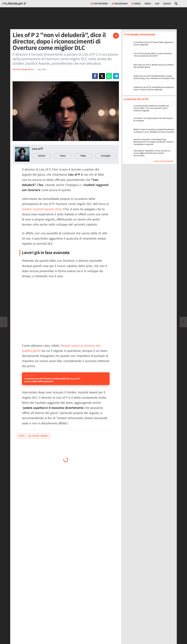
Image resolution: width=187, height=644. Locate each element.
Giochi (167, 4)
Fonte (22, 444)
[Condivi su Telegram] (116, 76)
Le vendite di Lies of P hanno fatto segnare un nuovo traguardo (154, 43)
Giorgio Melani (28, 69)
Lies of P (37, 149)
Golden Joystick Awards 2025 (42, 209)
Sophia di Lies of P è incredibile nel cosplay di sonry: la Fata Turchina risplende (154, 88)
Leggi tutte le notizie (164, 161)
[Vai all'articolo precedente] (183, 322)
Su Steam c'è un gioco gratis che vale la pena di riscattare (153, 119)
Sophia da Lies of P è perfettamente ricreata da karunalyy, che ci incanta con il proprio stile (154, 77)
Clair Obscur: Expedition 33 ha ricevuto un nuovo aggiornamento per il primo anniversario (152, 153)
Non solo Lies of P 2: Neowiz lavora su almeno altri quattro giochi (154, 66)
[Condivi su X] (102, 76)
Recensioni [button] (120, 4)
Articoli (42, 156)
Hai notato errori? (38, 444)
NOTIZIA (16, 69)
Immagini (106, 156)
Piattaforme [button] (99, 4)
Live (157, 4)
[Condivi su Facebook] (95, 76)
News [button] (136, 4)
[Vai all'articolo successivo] (4, 322)
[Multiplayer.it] (14, 4)
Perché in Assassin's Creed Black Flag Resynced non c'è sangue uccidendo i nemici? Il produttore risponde (153, 142)
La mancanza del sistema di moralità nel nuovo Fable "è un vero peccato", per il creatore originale (151, 108)
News (63, 156)
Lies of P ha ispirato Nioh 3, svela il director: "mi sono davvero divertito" (153, 55)
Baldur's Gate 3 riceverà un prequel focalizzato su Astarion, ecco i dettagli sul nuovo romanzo (154, 131)
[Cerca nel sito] (176, 4)
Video (148, 4)
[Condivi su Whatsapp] (109, 76)
